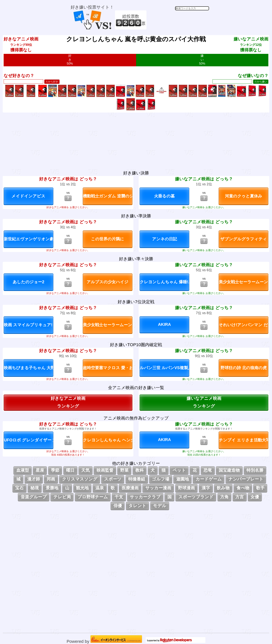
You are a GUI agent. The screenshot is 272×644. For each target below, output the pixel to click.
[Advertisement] (178, 20)
